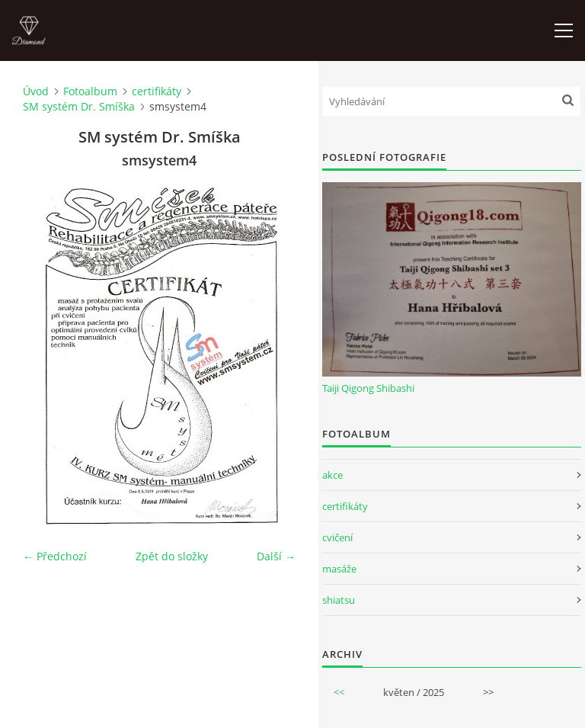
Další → (276, 556)
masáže (339, 569)
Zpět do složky (172, 556)
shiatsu (339, 600)
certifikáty (157, 91)
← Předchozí (55, 556)
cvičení (337, 537)
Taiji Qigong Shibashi (368, 388)
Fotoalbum (90, 91)
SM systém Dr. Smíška (79, 106)
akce (332, 475)
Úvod (36, 91)
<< (339, 692)
